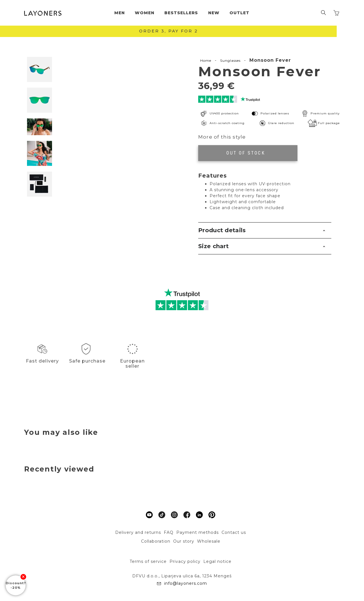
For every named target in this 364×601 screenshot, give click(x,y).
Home (206, 60)
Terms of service (148, 561)
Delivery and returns (138, 532)
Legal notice (217, 561)
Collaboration (156, 541)
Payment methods (197, 532)
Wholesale (209, 541)
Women (145, 13)
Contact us (234, 532)
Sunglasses (230, 60)
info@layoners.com (185, 583)
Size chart (213, 246)
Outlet (239, 13)
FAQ (169, 532)
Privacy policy (185, 561)
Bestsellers (181, 13)
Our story (184, 541)
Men (120, 13)
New (214, 13)
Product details (222, 230)
